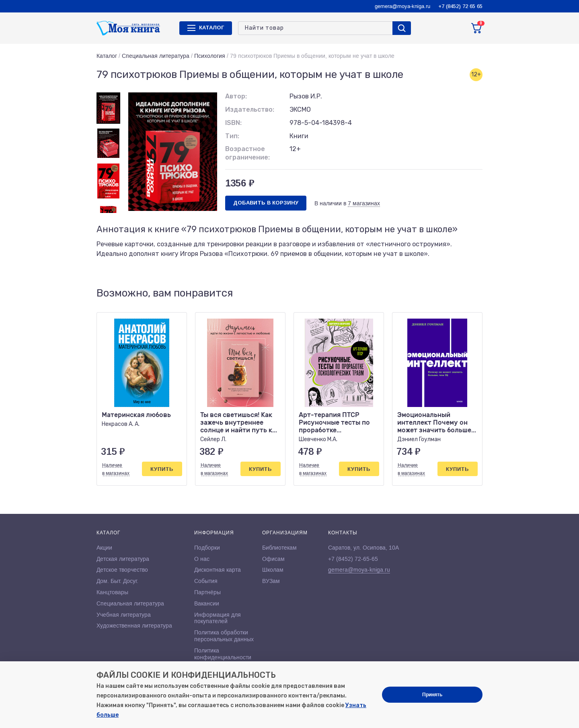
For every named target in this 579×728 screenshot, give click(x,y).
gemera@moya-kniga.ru (402, 6)
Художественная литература (134, 626)
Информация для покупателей (218, 618)
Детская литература (123, 559)
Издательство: (250, 109)
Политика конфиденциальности (223, 654)
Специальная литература (156, 56)
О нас (202, 559)
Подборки (207, 548)
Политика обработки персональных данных (224, 636)
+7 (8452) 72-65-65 (353, 559)
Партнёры (207, 592)
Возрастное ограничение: (247, 153)
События (206, 581)
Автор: (236, 96)
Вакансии (207, 603)
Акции (104, 548)
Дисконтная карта (218, 570)
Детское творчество (122, 570)
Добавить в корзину (266, 203)
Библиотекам (279, 548)
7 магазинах (364, 203)
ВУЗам (271, 581)
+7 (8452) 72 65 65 (460, 6)
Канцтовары (112, 592)
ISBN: (233, 123)
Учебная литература (124, 615)
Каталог (107, 56)
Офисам (273, 559)
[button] (460, 294)
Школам (273, 570)
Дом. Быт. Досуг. (117, 581)
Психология (210, 56)
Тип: (232, 136)
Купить (162, 469)
